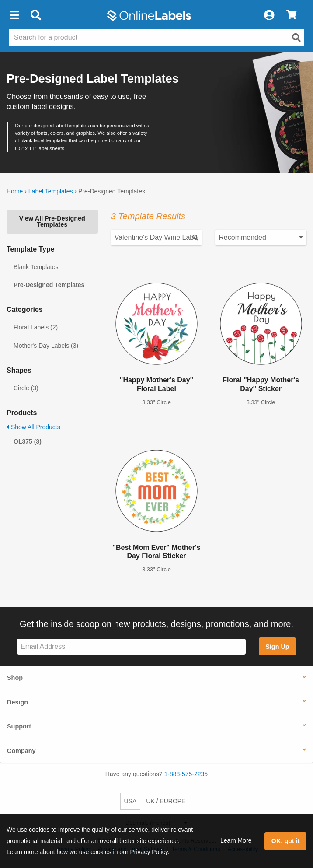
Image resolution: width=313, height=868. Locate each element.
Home (15, 191)
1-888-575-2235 (186, 774)
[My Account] (269, 15)
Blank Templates (36, 267)
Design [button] (17, 702)
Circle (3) (26, 388)
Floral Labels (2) (36, 327)
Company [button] (21, 751)
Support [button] (19, 726)
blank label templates (44, 140)
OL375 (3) (28, 441)
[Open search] (296, 38)
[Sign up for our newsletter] (131, 647)
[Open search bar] (36, 15)
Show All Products (33, 427)
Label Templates (51, 191)
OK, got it (286, 841)
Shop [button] (15, 678)
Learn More (236, 840)
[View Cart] (291, 15)
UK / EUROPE (166, 801)
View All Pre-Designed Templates (52, 221)
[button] (14, 15)
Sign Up (277, 647)
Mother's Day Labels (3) (46, 346)
